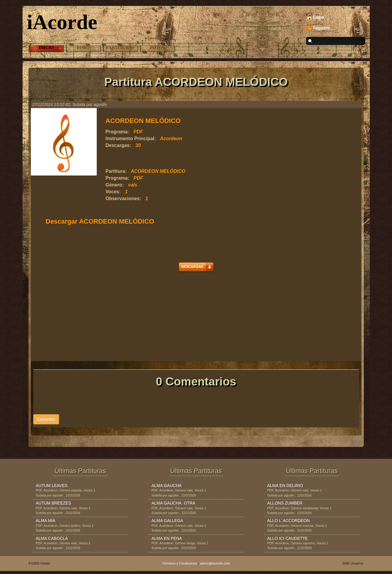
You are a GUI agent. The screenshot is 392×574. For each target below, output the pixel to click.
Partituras (120, 48)
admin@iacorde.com (215, 563)
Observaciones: (123, 199)
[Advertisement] (175, 159)
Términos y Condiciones (180, 563)
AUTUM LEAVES (52, 486)
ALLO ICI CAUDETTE (288, 538)
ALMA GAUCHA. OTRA (174, 503)
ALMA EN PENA (167, 538)
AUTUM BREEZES (54, 503)
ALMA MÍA (46, 521)
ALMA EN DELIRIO (285, 486)
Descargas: (118, 145)
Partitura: (116, 171)
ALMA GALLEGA (168, 521)
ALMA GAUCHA (167, 486)
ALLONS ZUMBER (285, 503)
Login (319, 17)
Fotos (157, 48)
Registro (322, 28)
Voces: (113, 192)
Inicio (46, 48)
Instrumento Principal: (131, 139)
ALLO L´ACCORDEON (289, 521)
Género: (115, 185)
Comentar (46, 419)
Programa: (118, 132)
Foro (83, 48)
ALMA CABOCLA (52, 538)
